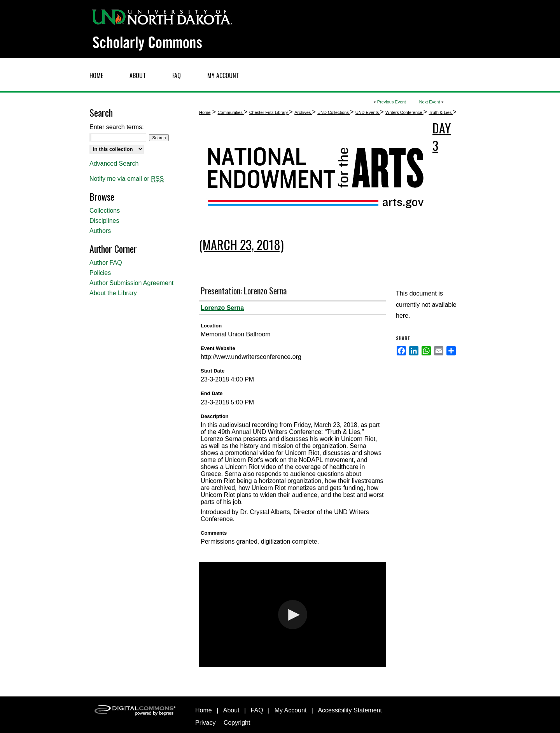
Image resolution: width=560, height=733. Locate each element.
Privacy (205, 723)
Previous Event (392, 102)
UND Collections (334, 112)
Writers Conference (404, 112)
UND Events (368, 112)
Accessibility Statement (350, 710)
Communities (231, 112)
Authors (100, 231)
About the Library (113, 293)
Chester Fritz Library (269, 112)
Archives (303, 112)
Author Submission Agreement (131, 283)
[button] (293, 615)
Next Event (430, 102)
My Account (291, 710)
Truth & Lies (441, 112)
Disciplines (104, 221)
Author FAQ (106, 263)
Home (205, 112)
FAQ (257, 710)
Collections (105, 211)
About (231, 710)
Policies (100, 273)
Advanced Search (114, 164)
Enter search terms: (117, 127)
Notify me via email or (127, 179)
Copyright (237, 723)
